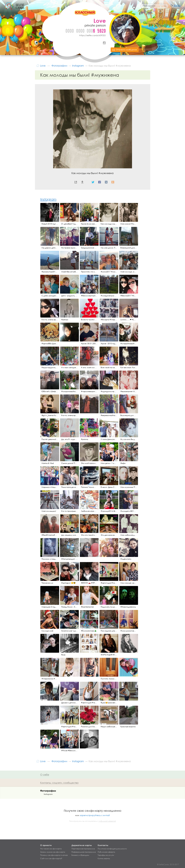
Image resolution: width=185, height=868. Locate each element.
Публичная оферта (106, 852)
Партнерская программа (83, 849)
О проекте (46, 845)
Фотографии (48, 791)
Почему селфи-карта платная (54, 855)
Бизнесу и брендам (80, 855)
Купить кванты (104, 859)
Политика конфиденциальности (112, 849)
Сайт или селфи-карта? (51, 859)
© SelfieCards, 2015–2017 (168, 864)
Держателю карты (82, 845)
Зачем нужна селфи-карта (53, 852)
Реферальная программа (84, 852)
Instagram (104, 43)
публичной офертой (107, 821)
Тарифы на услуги (106, 855)
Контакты (103, 845)
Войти (177, 5)
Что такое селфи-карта (51, 849)
